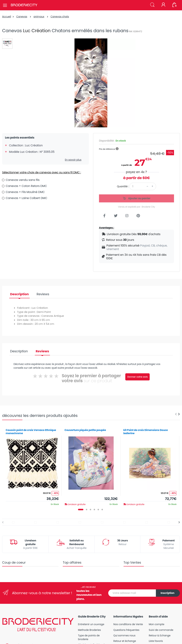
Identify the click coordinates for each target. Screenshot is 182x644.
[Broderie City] (24, 5)
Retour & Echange (160, 635)
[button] (152, 5)
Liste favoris (156, 641)
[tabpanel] (32, 466)
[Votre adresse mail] (132, 593)
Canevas (22, 17)
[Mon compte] (163, 5)
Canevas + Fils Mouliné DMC (25, 192)
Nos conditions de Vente (128, 624)
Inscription (168, 593)
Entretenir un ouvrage (91, 624)
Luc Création (37, 31)
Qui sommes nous (124, 635)
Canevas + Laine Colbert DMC (26, 198)
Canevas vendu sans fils (23, 180)
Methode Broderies (89, 630)
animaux (39, 17)
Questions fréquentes (126, 630)
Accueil (7, 17)
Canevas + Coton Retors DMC (26, 186)
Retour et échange (125, 641)
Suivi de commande (161, 630)
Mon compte (156, 624)
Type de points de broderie (89, 637)
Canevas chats (60, 17)
